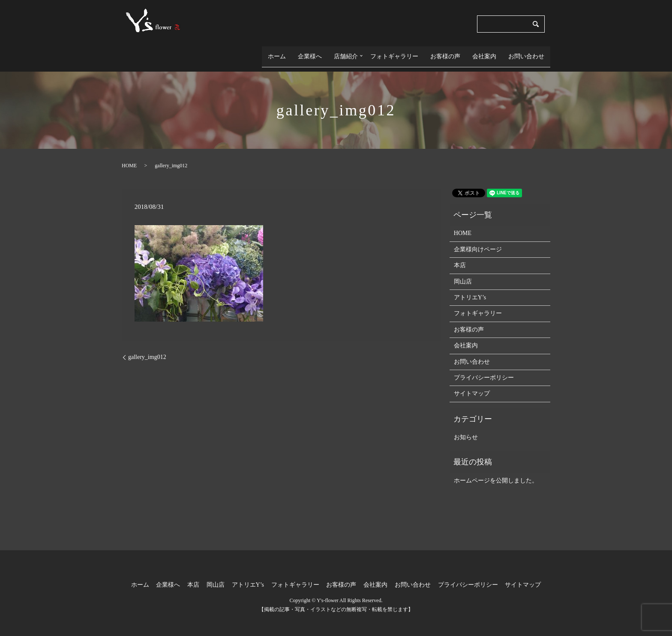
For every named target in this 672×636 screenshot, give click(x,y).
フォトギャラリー (394, 53)
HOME (129, 158)
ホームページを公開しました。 (496, 473)
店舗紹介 (343, 53)
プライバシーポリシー (484, 370)
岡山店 (463, 274)
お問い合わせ (526, 53)
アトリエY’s (470, 290)
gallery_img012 (147, 350)
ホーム (274, 53)
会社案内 (484, 53)
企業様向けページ (478, 242)
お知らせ (466, 430)
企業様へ (307, 53)
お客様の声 (445, 53)
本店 (460, 258)
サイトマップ (472, 386)
